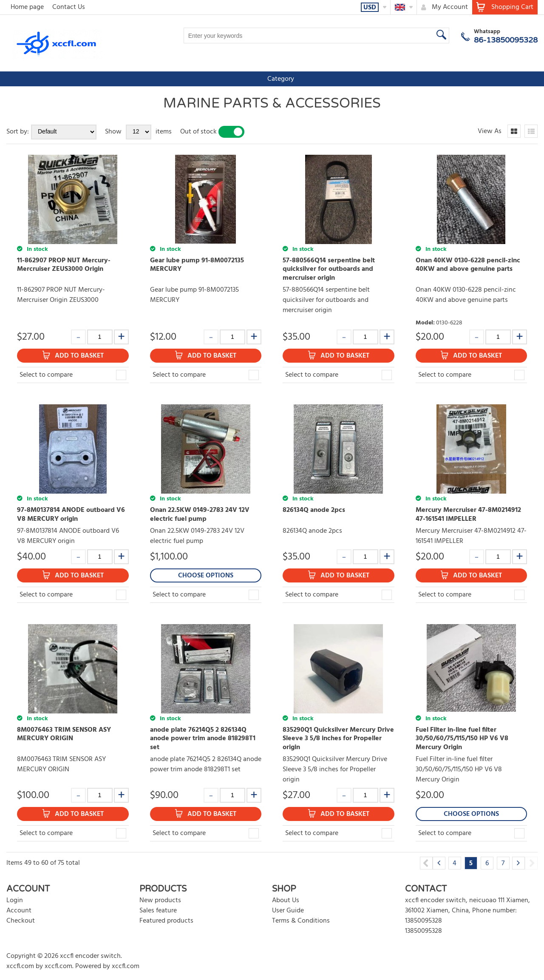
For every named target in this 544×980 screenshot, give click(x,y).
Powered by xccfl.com (107, 966)
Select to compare (46, 375)
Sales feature (158, 911)
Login (15, 900)
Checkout (21, 921)
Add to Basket (79, 356)
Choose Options (206, 576)
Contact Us (69, 7)
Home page (27, 7)
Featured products (166, 921)
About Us (286, 900)
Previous (426, 863)
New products (160, 900)
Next (531, 863)
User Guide (288, 911)
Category (25, 79)
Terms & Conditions (301, 921)
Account (19, 911)
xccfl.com (20, 966)
